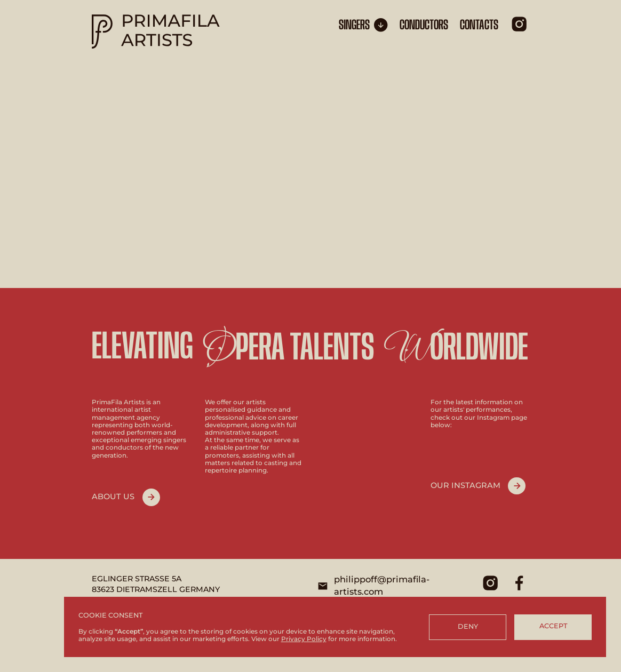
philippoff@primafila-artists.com (382, 586)
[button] (363, 25)
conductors (424, 25)
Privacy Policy (304, 639)
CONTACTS (479, 25)
